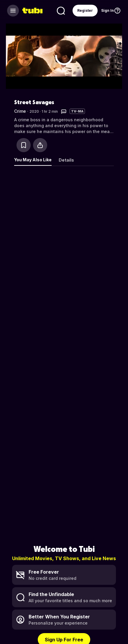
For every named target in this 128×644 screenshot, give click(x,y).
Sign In (108, 10)
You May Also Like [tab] (33, 160)
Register (85, 10)
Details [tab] (66, 160)
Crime (20, 111)
